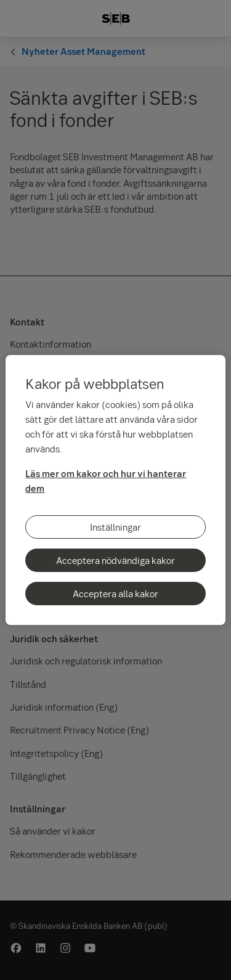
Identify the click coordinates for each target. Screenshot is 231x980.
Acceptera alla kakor (115, 594)
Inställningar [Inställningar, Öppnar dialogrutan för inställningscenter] (115, 527)
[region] (115, 490)
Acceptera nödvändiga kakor (115, 560)
